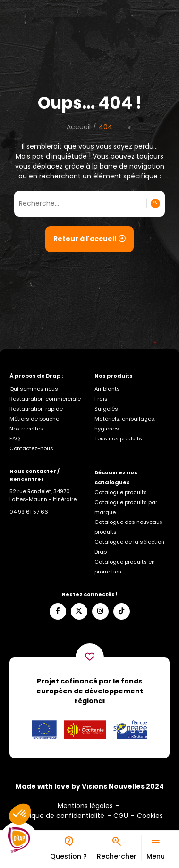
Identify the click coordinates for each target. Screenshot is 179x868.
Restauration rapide (36, 409)
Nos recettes (26, 429)
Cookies (150, 816)
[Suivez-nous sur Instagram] (100, 611)
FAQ (15, 438)
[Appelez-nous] (29, 512)
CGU (121, 816)
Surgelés (106, 409)
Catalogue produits (121, 492)
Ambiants (107, 389)
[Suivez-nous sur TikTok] (122, 611)
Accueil (79, 127)
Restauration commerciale (45, 399)
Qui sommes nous (34, 389)
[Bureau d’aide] (68, 848)
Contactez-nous (31, 448)
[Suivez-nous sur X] (79, 611)
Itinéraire (65, 499)
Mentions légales (85, 806)
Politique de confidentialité (60, 816)
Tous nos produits (118, 438)
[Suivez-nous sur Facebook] (58, 611)
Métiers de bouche (34, 419)
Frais (101, 399)
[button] (20, 814)
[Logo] (19, 840)
